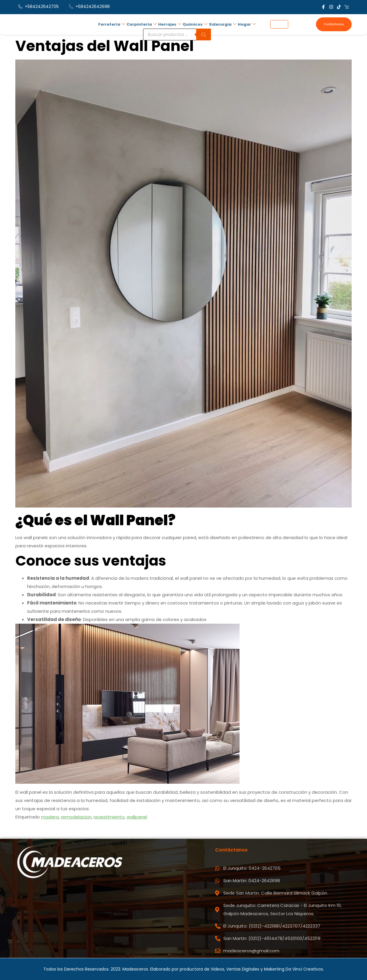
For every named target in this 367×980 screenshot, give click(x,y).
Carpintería (140, 23)
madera (50, 817)
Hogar (244, 23)
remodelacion (76, 817)
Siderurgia (220, 23)
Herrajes (168, 23)
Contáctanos (334, 24)
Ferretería (110, 23)
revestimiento (109, 817)
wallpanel (137, 817)
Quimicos (193, 23)
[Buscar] (201, 33)
